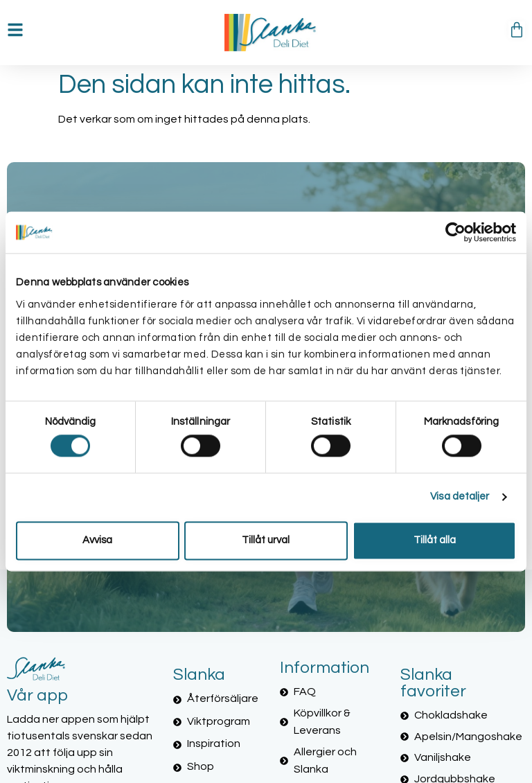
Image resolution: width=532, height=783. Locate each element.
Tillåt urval (266, 540)
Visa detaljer (460, 497)
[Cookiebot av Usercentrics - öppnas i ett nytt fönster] (455, 232)
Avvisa (97, 540)
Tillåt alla (435, 540)
